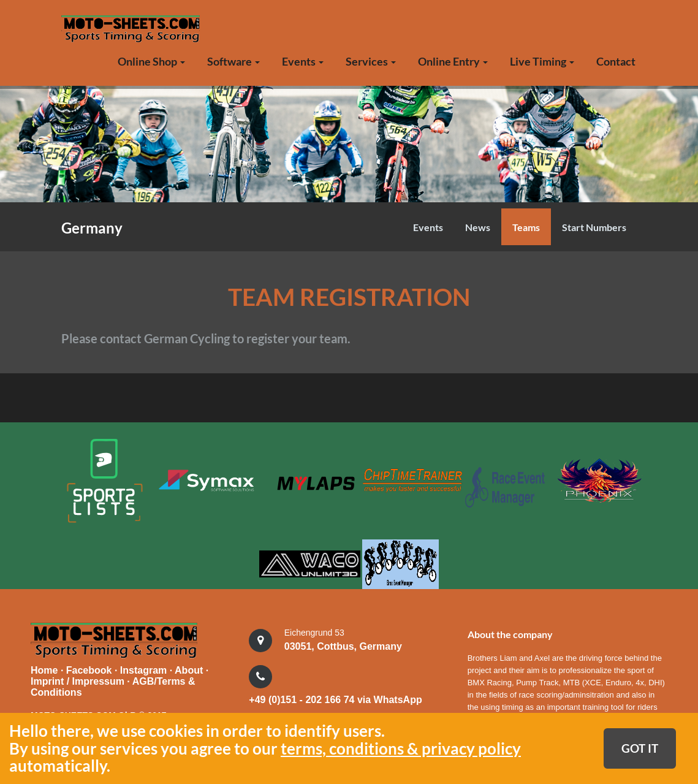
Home (44, 669)
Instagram (145, 669)
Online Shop (151, 61)
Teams (526, 227)
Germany (92, 228)
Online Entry (453, 61)
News (478, 227)
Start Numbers (594, 227)
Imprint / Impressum (78, 680)
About (190, 669)
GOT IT (640, 748)
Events (303, 61)
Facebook (90, 669)
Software (233, 61)
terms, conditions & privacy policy (401, 748)
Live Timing (542, 61)
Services (371, 61)
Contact (616, 61)
